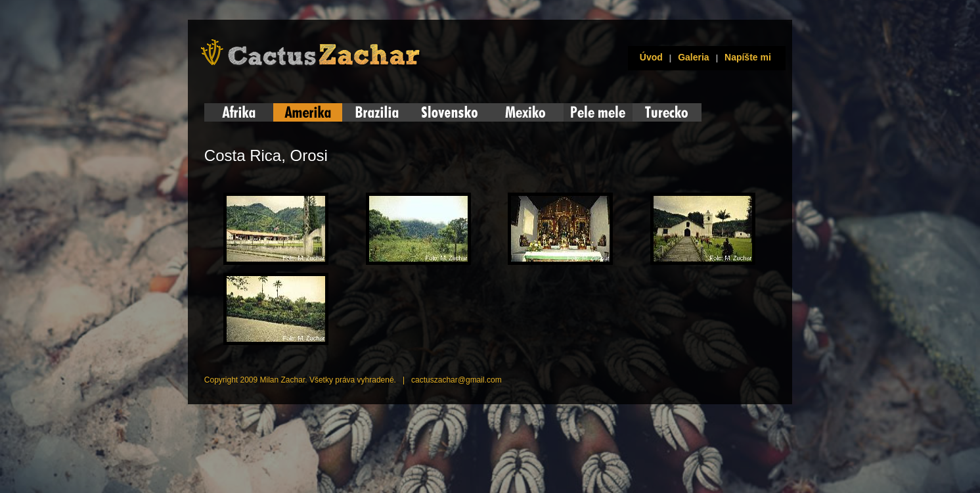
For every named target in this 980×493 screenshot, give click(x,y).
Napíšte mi (748, 57)
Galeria (693, 57)
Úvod (649, 57)
